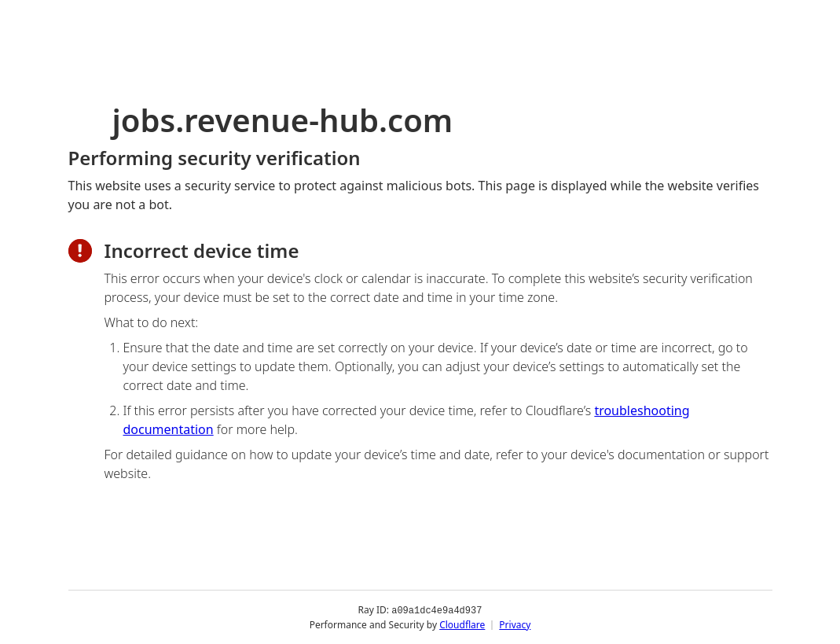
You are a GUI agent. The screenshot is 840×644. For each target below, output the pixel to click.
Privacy (515, 624)
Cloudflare (462, 624)
